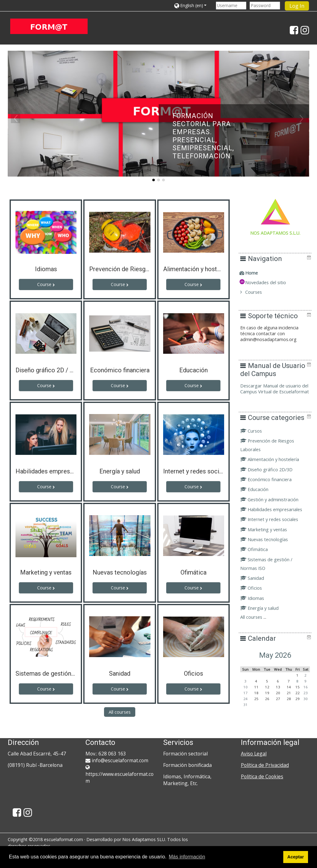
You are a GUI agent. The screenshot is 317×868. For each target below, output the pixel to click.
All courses (120, 712)
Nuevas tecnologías (268, 553)
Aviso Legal (254, 754)
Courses (258, 292)
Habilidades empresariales (276, 523)
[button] (193, 5)
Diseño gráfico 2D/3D (271, 483)
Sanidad (256, 592)
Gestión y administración (274, 513)
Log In (297, 6)
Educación (259, 504)
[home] (49, 26)
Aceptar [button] (296, 857)
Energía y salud (264, 622)
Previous (15, 118)
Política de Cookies (262, 776)
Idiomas (256, 612)
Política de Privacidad (265, 765)
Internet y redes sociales (274, 534)
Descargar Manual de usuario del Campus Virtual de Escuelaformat (275, 392)
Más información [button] (187, 857)
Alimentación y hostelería (274, 474)
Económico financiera (270, 493)
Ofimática (258, 564)
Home (256, 273)
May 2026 (277, 669)
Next (302, 118)
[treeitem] (277, 273)
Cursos (255, 445)
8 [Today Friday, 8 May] (298, 695)
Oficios (255, 602)
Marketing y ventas (268, 543)
